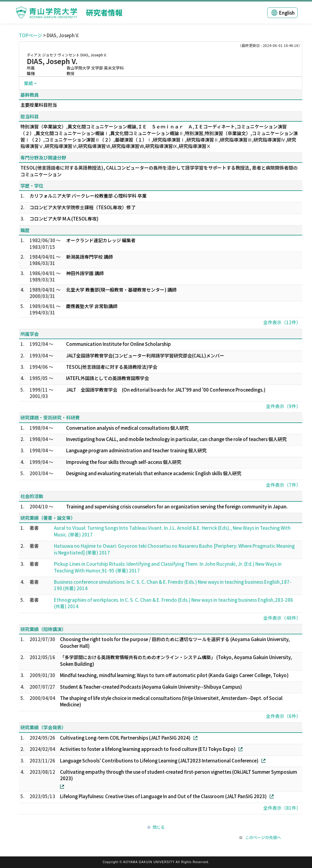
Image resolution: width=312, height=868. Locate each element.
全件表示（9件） (283, 406)
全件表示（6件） (283, 716)
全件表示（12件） (282, 322)
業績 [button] (28, 83)
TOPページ (30, 35)
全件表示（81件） (282, 808)
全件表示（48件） (282, 618)
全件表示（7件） (283, 485)
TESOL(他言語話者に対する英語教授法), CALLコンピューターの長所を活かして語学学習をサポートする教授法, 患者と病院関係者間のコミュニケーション (159, 171)
